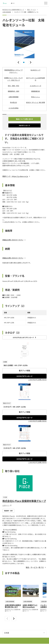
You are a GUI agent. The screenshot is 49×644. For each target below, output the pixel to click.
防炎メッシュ (35, 97)
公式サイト (7, 505)
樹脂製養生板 (35, 91)
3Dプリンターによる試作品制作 (35, 79)
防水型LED (14, 102)
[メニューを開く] (46, 3)
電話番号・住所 (8, 511)
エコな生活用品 (14, 108)
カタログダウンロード (24, 376)
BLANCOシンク (36, 70)
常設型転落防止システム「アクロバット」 (14, 71)
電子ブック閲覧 (24, 371)
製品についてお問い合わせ (24, 119)
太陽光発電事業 (14, 97)
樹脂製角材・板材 (14, 91)
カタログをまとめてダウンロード (24, 337)
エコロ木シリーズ (35, 86)
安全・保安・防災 (14, 86)
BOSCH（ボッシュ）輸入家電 (35, 102)
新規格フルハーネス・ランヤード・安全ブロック (14, 79)
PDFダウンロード (25, 125)
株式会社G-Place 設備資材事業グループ (24, 501)
